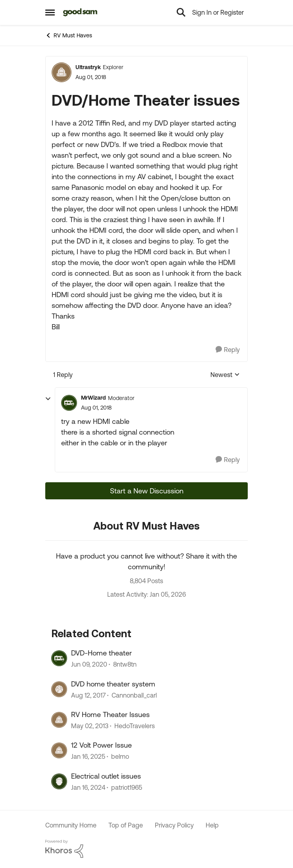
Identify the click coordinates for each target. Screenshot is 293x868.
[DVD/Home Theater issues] (96, 408)
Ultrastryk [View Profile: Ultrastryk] (88, 67)
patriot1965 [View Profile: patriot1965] (127, 787)
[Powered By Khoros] (146, 849)
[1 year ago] (88, 757)
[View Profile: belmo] (59, 750)
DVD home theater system (113, 684)
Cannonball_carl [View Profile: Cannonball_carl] (134, 695)
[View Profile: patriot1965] (59, 781)
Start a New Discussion (147, 491)
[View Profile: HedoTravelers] (59, 720)
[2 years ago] (88, 787)
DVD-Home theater (101, 653)
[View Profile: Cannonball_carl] (59, 689)
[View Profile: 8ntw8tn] (59, 658)
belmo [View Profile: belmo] (120, 757)
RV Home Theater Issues (110, 714)
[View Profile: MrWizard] (69, 403)
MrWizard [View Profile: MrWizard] (93, 398)
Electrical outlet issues (106, 776)
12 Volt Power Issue (101, 745)
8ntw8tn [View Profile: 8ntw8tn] (125, 665)
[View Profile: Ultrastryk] (62, 72)
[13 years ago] (90, 726)
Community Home (71, 825)
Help (212, 825)
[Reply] (228, 350)
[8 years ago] (88, 695)
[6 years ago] (89, 665)
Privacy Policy (174, 825)
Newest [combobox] (225, 375)
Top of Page (126, 825)
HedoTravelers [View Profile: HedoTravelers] (135, 726)
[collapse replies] (48, 399)
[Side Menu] (50, 12)
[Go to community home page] (80, 12)
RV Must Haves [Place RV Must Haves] (69, 35)
